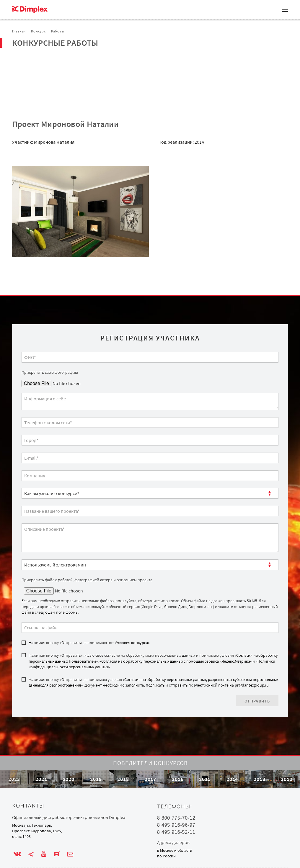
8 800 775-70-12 (176, 807)
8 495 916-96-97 (176, 814)
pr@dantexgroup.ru (252, 657)
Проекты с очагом (38, 60)
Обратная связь (35, 79)
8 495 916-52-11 (176, 821)
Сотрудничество (36, 69)
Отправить (257, 673)
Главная (19, 31)
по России (166, 845)
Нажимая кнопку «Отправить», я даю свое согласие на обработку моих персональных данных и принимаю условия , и (153, 633)
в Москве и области (175, 839)
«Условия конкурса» (132, 614)
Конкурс (38, 31)
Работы (58, 31)
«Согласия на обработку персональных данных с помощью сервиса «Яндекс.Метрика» (176, 633)
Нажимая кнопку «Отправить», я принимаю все (89, 614)
